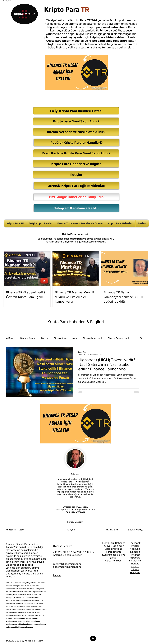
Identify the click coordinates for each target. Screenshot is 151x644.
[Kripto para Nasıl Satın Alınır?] (76, 121)
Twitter (135, 546)
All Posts (10, 338)
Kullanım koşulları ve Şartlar (114, 556)
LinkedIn (135, 552)
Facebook (135, 543)
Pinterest (135, 555)
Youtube (135, 549)
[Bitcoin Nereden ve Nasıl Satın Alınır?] (76, 132)
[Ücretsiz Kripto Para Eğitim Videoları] (76, 186)
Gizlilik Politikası (114, 549)
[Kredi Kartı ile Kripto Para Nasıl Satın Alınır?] (76, 153)
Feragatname (114, 552)
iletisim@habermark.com (67, 564)
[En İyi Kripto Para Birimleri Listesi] (76, 111)
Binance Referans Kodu (119, 338)
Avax (75, 338)
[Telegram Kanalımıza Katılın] (76, 208)
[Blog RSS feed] (93, 639)
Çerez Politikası (114, 561)
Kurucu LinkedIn (75, 522)
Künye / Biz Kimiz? (114, 546)
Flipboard (135, 558)
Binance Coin (60, 338)
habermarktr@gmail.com (67, 567)
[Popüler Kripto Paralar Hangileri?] (76, 143)
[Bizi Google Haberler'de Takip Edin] (76, 197)
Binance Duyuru (28, 338)
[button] (141, 338)
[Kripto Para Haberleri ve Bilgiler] (76, 164)
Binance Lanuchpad (92, 338)
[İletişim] (76, 175)
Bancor (45, 338)
